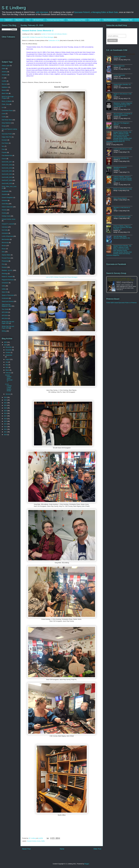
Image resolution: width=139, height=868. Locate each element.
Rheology (5, 274)
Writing (4, 331)
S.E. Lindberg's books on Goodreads (121, 54)
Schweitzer (5, 283)
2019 (6, 411)
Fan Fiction (5, 143)
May (7, 365)
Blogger (87, 864)
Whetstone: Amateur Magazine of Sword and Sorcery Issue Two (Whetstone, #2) (123, 105)
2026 (6, 342)
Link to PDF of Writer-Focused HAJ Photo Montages (38, 37)
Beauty (4, 90)
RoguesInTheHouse (8, 280)
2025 (6, 345)
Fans (3, 149)
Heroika (4, 210)
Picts (3, 264)
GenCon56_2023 (7, 177)
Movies (4, 246)
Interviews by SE (95, 20)
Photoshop (5, 261)
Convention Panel (7, 111)
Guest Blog (5, 204)
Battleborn (5, 87)
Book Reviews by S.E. (110, 20)
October (8, 352)
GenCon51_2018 (7, 165)
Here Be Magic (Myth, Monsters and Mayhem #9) (122, 237)
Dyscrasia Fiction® (82, 12)
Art (3, 78)
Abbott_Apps (6, 66)
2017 (6, 416)
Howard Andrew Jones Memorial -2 (9, 378)
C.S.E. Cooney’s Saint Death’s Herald (8, 387)
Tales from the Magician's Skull (7, 305)
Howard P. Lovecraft (8, 224)
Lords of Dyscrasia (7, 236)
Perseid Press (6, 258)
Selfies (4, 289)
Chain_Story (6, 104)
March (8, 370)
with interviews (42, 12)
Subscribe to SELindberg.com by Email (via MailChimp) (120, 31)
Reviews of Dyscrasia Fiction (77, 20)
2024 (6, 397)
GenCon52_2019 (7, 168)
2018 (6, 413)
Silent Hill (5, 292)
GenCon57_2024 (7, 180)
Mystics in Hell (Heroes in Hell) (123, 189)
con (3, 107)
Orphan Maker (6, 255)
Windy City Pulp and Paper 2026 (8, 327)
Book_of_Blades (7, 101)
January (8, 394)
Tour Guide (5, 309)
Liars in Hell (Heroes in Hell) (122, 217)
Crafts (4, 117)
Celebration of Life (54, 40)
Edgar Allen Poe (7, 137)
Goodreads (5, 191)
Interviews (5, 227)
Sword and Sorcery (8, 301)
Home (62, 849)
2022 (6, 403)
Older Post (97, 849)
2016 (6, 419)
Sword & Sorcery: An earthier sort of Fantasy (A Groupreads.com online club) (121, 279)
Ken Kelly (5, 230)
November (9, 350)
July (7, 362)
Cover (4, 114)
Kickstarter (5, 233)
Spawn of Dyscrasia (8, 295)
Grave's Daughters (7, 197)
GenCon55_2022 (7, 174)
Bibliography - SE (127, 20)
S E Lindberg (14, 8)
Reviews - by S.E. (7, 270)
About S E (9, 20)
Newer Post (26, 849)
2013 (6, 427)
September (9, 355)
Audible (4, 81)
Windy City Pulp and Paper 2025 (8, 322)
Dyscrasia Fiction (7, 134)
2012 (6, 429)
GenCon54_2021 (7, 171)
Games (4, 159)
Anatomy (4, 75)
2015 (6, 421)
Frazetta (4, 152)
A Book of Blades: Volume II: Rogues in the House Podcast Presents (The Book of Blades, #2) (123, 179)
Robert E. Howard (7, 277)
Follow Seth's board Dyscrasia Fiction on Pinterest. (122, 303)
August (8, 359)
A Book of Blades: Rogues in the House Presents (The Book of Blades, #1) (123, 227)
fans (3, 146)
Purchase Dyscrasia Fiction (55, 20)
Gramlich (4, 194)
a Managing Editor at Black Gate (104, 12)
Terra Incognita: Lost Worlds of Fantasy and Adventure (123, 114)
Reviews (4, 267)
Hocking (4, 213)
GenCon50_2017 (7, 162)
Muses (4, 249)
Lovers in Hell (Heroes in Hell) (123, 149)
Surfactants (5, 298)
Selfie (43, 841)
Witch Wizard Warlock (120, 198)
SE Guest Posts (38, 20)
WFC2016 (5, 318)
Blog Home (19, 20)
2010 (6, 435)
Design (4, 126)
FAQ (28, 20)
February (8, 373)
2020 (6, 408)
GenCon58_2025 (7, 183)
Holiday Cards (6, 216)
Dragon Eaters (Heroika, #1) (122, 84)
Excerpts (4, 140)
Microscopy (5, 243)
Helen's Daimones (7, 207)
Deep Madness (6, 123)
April (7, 367)
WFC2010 (5, 315)
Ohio (3, 252)
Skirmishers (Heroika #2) (121, 158)
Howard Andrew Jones (34, 841)
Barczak (4, 84)
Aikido (4, 69)
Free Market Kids (7, 155)
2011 (6, 432)
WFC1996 (5, 312)
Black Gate (5, 93)
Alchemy (4, 72)
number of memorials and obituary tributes (54, 34)
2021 (6, 405)
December (9, 347)
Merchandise (6, 239)
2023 (6, 400)
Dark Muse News (7, 120)
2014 (6, 424)
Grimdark (5, 201)
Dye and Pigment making (9, 129)
